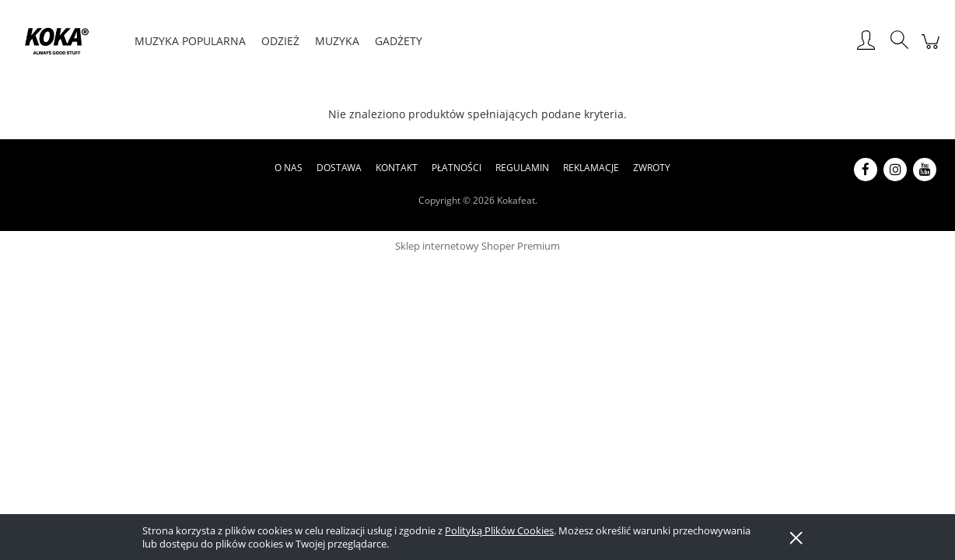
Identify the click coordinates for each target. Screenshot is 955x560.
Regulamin (522, 168)
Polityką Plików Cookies (499, 530)
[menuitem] (190, 41)
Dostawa (339, 168)
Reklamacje (591, 168)
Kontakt (397, 168)
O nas (289, 168)
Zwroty (652, 168)
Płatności (457, 168)
